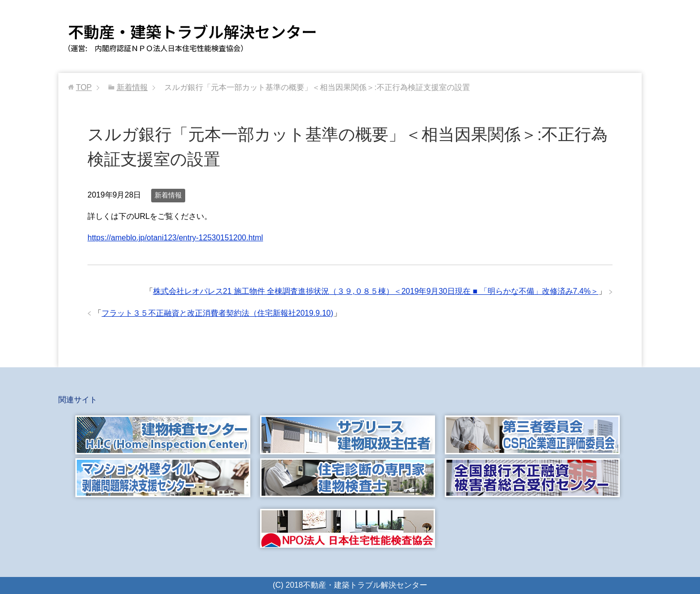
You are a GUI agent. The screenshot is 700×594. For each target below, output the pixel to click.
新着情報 (168, 195)
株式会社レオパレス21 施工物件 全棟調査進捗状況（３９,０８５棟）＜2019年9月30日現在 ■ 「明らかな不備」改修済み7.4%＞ (376, 291)
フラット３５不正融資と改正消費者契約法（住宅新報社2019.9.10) (218, 313)
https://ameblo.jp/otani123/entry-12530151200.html (175, 238)
